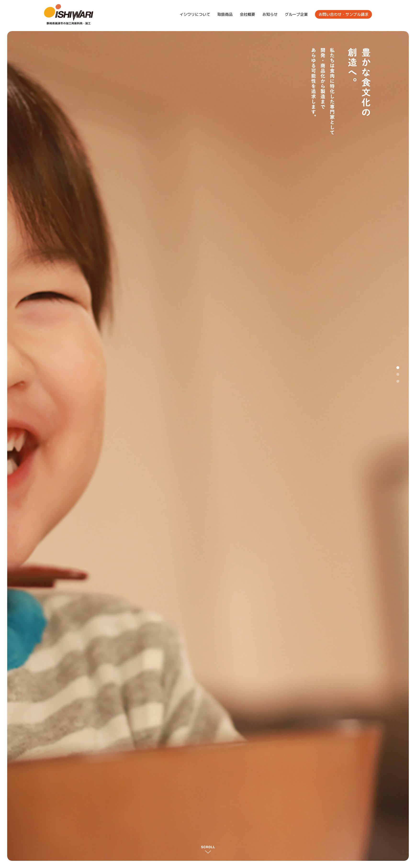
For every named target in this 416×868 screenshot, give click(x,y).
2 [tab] (398, 374)
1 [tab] (398, 368)
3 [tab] (398, 381)
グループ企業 (296, 14)
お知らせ (270, 14)
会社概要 (247, 14)
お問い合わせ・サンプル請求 (343, 14)
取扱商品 (225, 14)
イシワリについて (195, 14)
